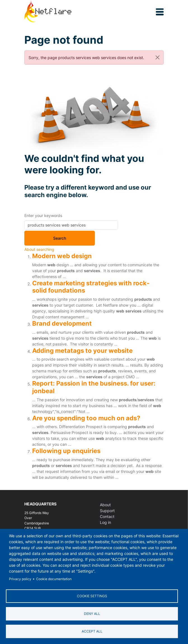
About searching (39, 249)
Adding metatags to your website (82, 350)
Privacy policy (20, 579)
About (105, 505)
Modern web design (62, 256)
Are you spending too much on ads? (86, 418)
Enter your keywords (43, 215)
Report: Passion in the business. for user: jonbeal (94, 387)
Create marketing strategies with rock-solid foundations (91, 287)
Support (107, 511)
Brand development (62, 323)
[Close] (158, 58)
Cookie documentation (54, 579)
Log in (105, 522)
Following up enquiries (66, 451)
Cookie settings (92, 596)
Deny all (92, 614)
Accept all (92, 631)
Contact (107, 516)
